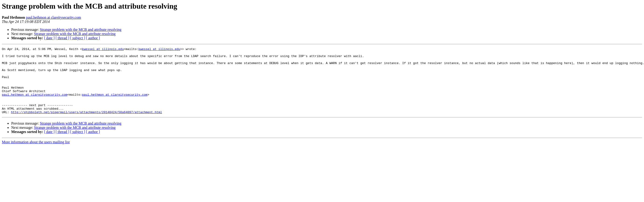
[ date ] (49, 38)
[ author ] (93, 38)
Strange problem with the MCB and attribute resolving (81, 30)
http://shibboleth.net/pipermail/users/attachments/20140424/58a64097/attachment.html (86, 125)
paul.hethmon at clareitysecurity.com (53, 17)
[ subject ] (78, 38)
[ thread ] (62, 38)
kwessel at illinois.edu (103, 50)
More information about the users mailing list (36, 155)
